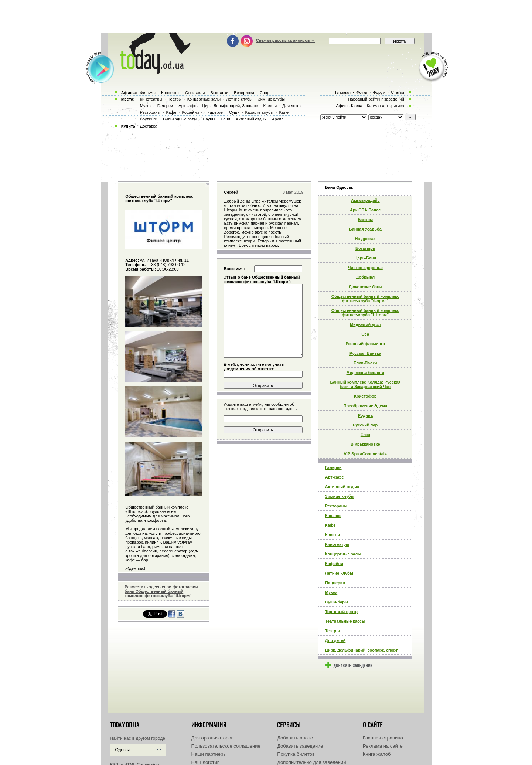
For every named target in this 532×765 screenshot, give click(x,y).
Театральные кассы (345, 621)
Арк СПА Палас (365, 210)
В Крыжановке (365, 444)
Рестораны (336, 506)
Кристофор (365, 396)
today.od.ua (125, 725)
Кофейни (334, 564)
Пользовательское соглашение (226, 746)
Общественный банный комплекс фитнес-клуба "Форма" (365, 299)
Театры (332, 631)
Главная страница (383, 738)
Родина (365, 415)
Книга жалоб (377, 754)
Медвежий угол (365, 324)
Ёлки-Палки (365, 363)
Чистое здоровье (365, 268)
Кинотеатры (337, 544)
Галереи (333, 467)
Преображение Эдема (365, 406)
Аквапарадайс (365, 200)
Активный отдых (342, 487)
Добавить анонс (295, 738)
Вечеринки (244, 93)
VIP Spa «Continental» (366, 454)
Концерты (170, 93)
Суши (234, 112)
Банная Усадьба (365, 229)
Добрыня (365, 277)
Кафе (330, 525)
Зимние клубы (340, 496)
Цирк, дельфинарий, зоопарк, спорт (362, 650)
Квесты (332, 535)
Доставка (149, 126)
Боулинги (149, 119)
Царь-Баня (365, 258)
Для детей (335, 640)
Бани (225, 119)
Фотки (362, 92)
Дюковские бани (365, 287)
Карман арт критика (386, 106)
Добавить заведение (300, 746)
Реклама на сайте (383, 746)
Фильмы (148, 93)
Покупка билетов (296, 754)
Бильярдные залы (180, 119)
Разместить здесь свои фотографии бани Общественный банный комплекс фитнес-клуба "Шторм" (161, 591)
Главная (343, 92)
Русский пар (365, 425)
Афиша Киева (349, 106)
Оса (365, 334)
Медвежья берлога (366, 373)
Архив (278, 119)
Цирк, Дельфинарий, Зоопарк (230, 106)
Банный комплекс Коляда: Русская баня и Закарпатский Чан (365, 384)
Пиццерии (335, 583)
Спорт (265, 93)
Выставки (220, 93)
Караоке (333, 516)
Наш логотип (206, 762)
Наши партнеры (209, 754)
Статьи (398, 92)
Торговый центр (341, 612)
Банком (365, 220)
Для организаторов (213, 738)
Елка (365, 435)
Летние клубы (339, 573)
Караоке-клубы (260, 112)
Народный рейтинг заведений (376, 99)
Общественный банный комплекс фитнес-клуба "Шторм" (365, 313)
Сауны (209, 119)
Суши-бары (337, 602)
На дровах (365, 239)
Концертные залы (343, 554)
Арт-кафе (335, 477)
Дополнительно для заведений (311, 762)
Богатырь (365, 248)
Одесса (123, 750)
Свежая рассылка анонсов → (286, 40)
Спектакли (195, 93)
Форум (379, 92)
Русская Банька (365, 353)
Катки (284, 112)
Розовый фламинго (365, 344)
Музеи (331, 592)
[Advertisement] (266, 17)
